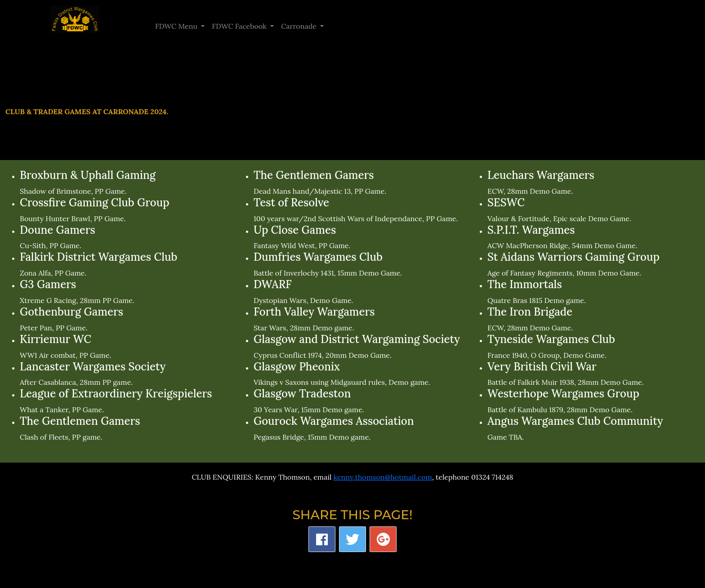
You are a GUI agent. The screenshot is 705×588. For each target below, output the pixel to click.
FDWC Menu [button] (177, 26)
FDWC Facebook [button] (240, 26)
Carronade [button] (300, 26)
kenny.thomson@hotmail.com (382, 477)
